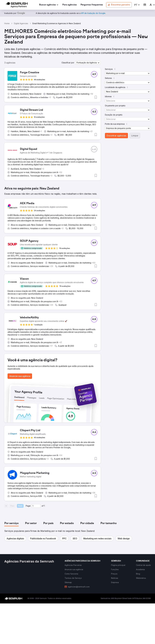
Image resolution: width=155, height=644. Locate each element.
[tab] (11, 523)
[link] (70, 5)
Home (7, 23)
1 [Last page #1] (44, 506)
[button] (137, 5)
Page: (28, 506)
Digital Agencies (21, 23)
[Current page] (36, 506)
